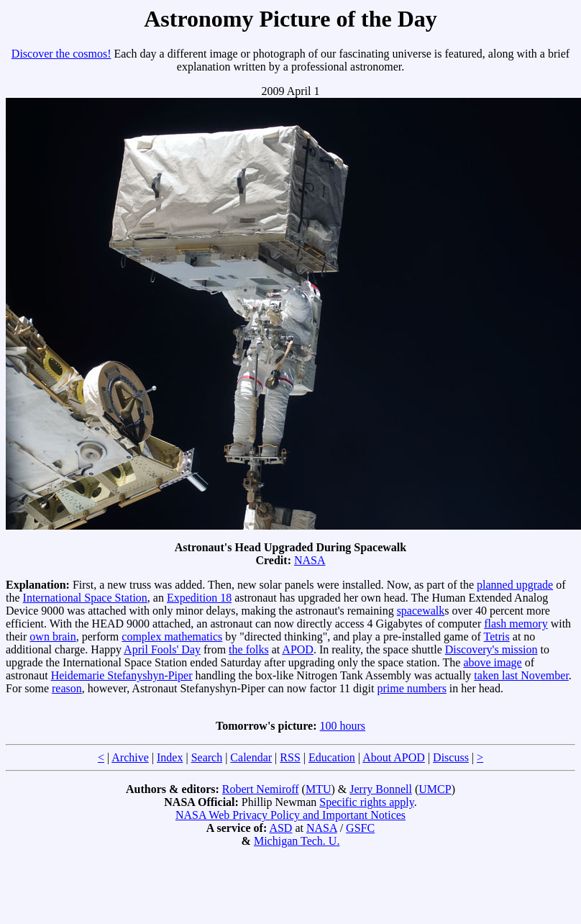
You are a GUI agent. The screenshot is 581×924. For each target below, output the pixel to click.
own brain (52, 637)
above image (492, 662)
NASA (310, 560)
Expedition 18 (199, 598)
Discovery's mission (491, 649)
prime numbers (411, 688)
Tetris (497, 637)
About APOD (394, 757)
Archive (130, 757)
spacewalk (421, 611)
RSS (290, 757)
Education (332, 757)
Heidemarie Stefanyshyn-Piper (122, 675)
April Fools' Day (162, 649)
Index (170, 757)
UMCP (435, 789)
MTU (319, 789)
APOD (298, 649)
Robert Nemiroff (261, 789)
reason (67, 688)
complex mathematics (172, 637)
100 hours (343, 726)
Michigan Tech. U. (297, 841)
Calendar (251, 757)
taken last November (521, 675)
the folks (249, 649)
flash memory (516, 624)
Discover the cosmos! (61, 54)
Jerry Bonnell (381, 789)
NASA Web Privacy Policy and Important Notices (290, 815)
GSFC (360, 828)
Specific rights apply (366, 802)
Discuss (451, 757)
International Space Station (85, 598)
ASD (280, 828)
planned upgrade (515, 585)
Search (207, 757)
